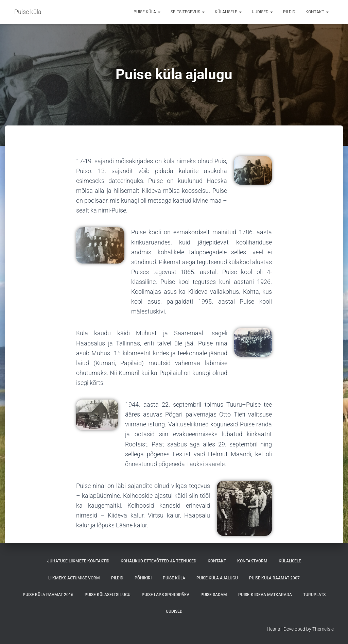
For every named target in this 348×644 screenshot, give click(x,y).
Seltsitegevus (188, 12)
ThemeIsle (323, 629)
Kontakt (317, 12)
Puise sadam (214, 595)
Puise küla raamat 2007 (274, 578)
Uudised (262, 12)
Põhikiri (143, 578)
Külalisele (228, 12)
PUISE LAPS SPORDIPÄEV (166, 595)
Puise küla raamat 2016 (48, 595)
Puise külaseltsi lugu (108, 595)
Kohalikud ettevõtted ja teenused (159, 561)
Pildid (289, 12)
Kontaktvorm (252, 561)
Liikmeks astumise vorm (74, 578)
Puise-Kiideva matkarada (265, 595)
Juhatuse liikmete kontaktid (78, 561)
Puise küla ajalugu (217, 578)
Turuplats (314, 595)
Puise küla (147, 12)
